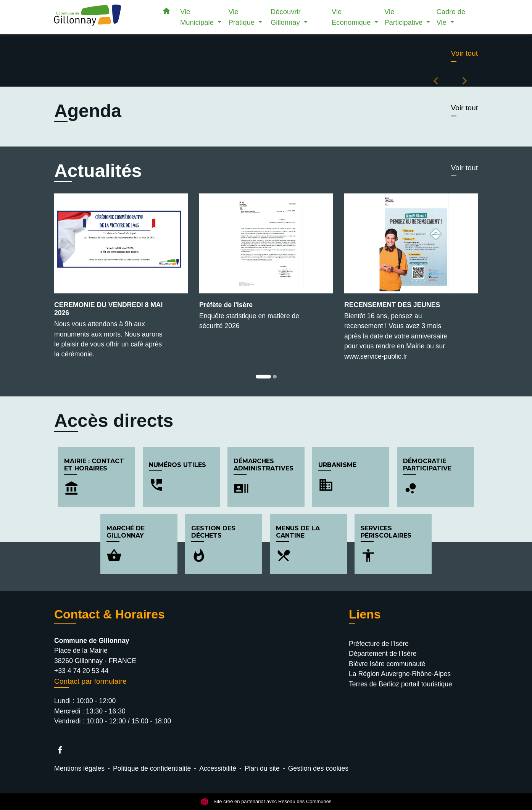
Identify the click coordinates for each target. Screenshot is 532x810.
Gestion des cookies (318, 768)
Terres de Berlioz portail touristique (401, 684)
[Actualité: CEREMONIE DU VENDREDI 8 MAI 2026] (121, 280)
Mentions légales (79, 768)
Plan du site (262, 768)
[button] (166, 13)
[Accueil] (102, 17)
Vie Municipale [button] (198, 17)
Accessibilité (218, 768)
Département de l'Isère (383, 654)
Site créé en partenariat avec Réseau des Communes (266, 801)
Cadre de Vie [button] (451, 17)
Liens (365, 614)
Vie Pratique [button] (242, 17)
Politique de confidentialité (152, 768)
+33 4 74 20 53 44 (81, 671)
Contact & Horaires (110, 614)
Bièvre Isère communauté (387, 664)
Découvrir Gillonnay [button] (286, 17)
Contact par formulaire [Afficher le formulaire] (90, 681)
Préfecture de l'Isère (379, 644)
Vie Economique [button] (352, 17)
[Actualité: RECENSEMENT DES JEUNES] (411, 281)
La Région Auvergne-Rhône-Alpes (400, 674)
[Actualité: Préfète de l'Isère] (266, 266)
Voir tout (464, 53)
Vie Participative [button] (404, 17)
